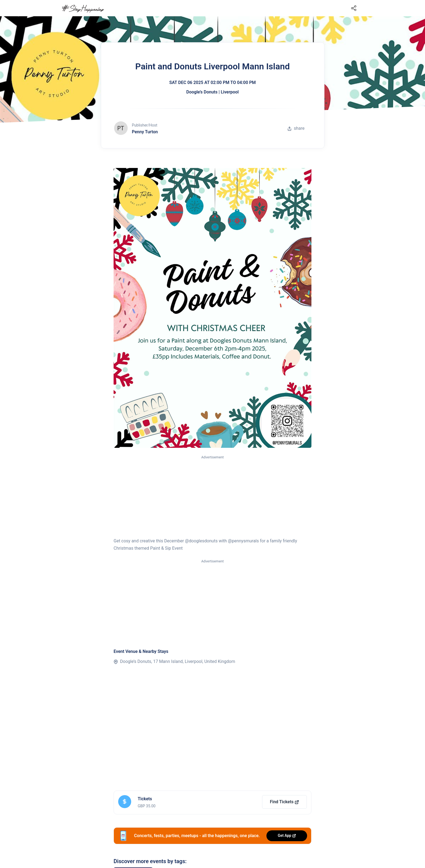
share (296, 128)
